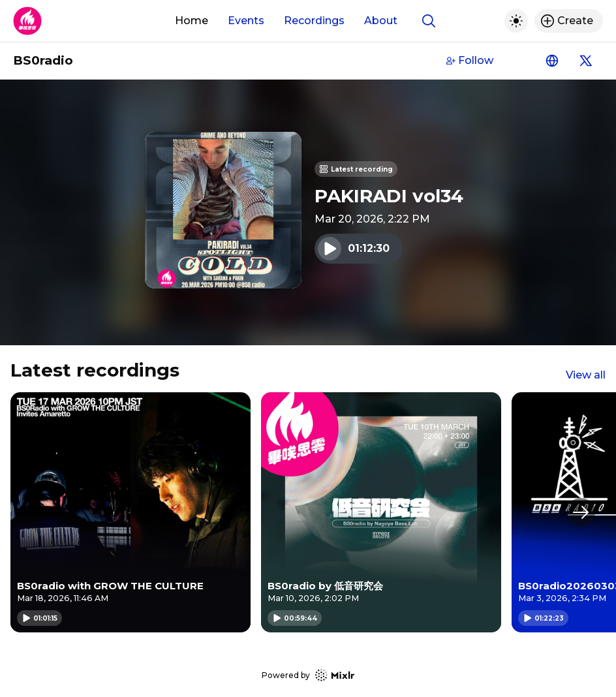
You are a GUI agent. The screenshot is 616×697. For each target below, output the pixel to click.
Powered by (308, 675)
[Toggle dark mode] (516, 21)
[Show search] (429, 21)
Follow (470, 60)
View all (586, 375)
